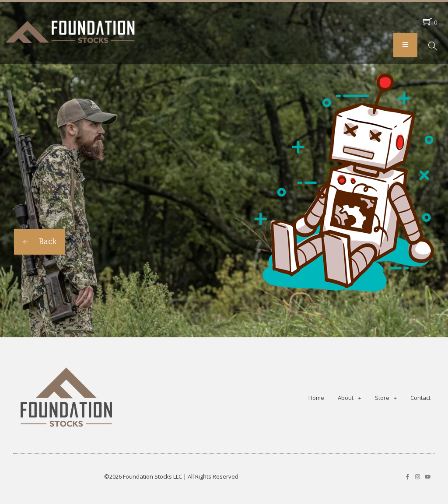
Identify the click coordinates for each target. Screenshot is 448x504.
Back (40, 241)
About (349, 398)
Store (386, 398)
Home (316, 398)
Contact (420, 398)
